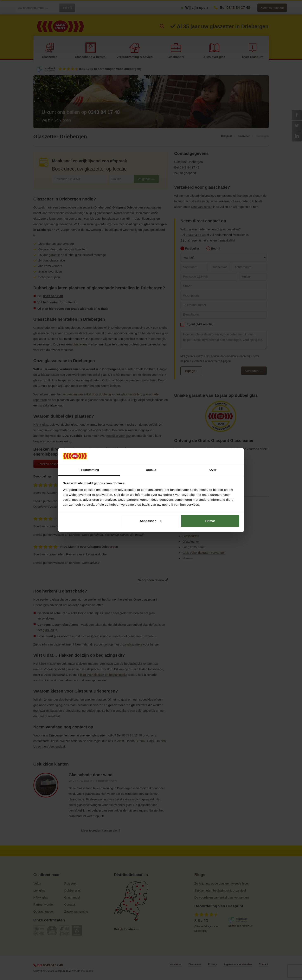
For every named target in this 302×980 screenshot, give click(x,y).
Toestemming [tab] (89, 470)
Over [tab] (213, 470)
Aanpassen (150, 521)
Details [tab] (151, 470)
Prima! (210, 521)
